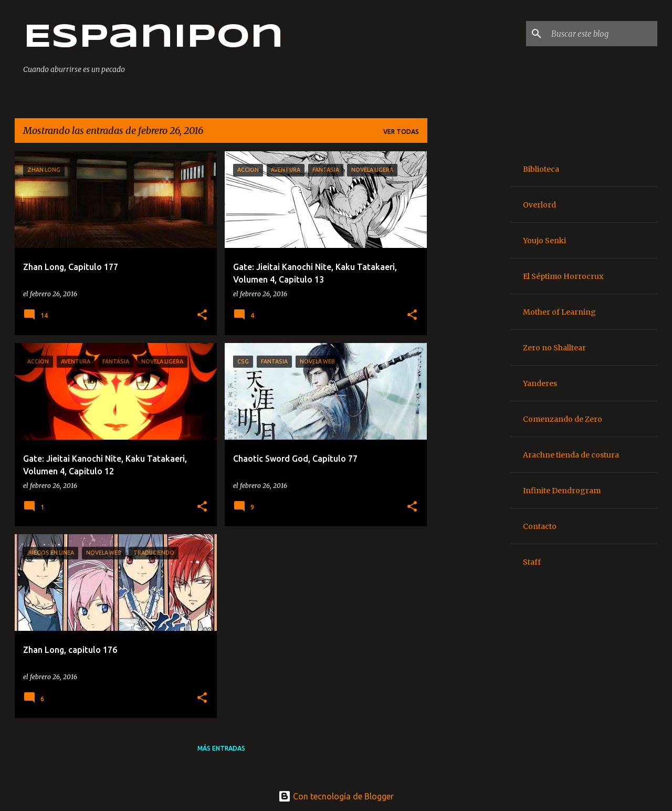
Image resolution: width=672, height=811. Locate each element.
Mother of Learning (559, 312)
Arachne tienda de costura (571, 455)
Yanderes (540, 383)
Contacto (540, 526)
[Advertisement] (469, 309)
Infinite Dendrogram (562, 491)
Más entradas (221, 748)
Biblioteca (541, 169)
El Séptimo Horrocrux (563, 276)
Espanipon (153, 38)
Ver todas (401, 132)
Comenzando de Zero (563, 419)
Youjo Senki (544, 241)
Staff (532, 562)
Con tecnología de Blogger (336, 796)
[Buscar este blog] (602, 34)
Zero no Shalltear (554, 348)
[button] (202, 315)
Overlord (539, 205)
